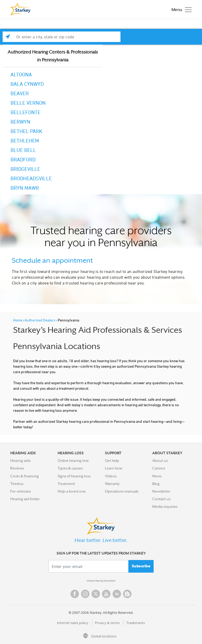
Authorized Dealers (41, 320)
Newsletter (161, 491)
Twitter (96, 594)
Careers (159, 468)
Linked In (117, 594)
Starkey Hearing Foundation (101, 581)
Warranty (112, 484)
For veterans (21, 491)
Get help (112, 461)
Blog (156, 484)
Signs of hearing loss (74, 476)
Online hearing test (73, 461)
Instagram (85, 594)
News (157, 476)
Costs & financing (25, 476)
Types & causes (70, 468)
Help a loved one (72, 491)
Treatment (66, 484)
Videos (111, 476)
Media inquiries (165, 506)
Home (18, 320)
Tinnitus (17, 484)
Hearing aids (20, 461)
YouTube (106, 594)
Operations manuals (122, 491)
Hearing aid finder (25, 499)
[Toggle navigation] (180, 9)
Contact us (161, 499)
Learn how (114, 468)
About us (160, 461)
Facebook (75, 594)
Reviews (17, 468)
